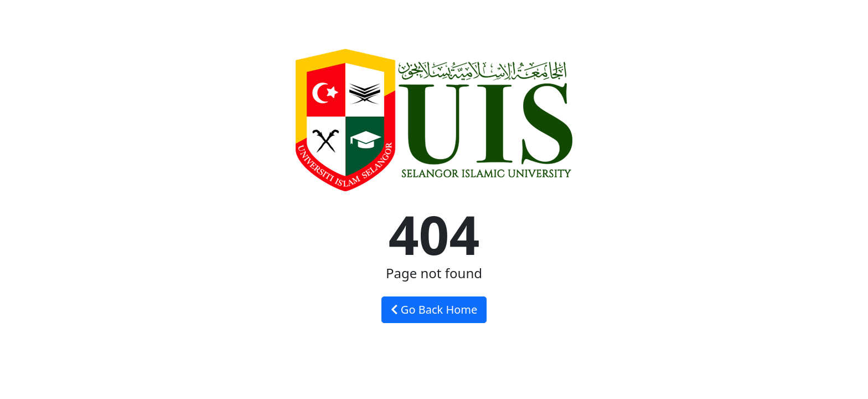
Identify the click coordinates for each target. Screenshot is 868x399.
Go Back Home (434, 310)
